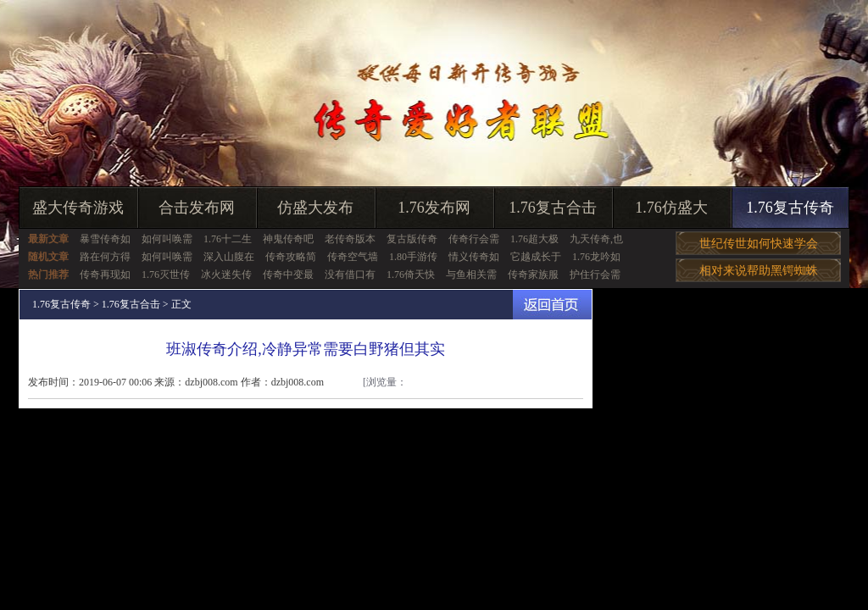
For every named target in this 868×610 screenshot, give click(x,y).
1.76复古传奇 (790, 208)
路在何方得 (105, 257)
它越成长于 (536, 257)
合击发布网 (197, 208)
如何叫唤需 (167, 239)
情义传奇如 (474, 257)
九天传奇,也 (596, 239)
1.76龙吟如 (596, 257)
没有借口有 (350, 274)
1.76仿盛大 (671, 208)
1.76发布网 (434, 208)
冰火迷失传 (226, 274)
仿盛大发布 (315, 208)
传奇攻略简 (291, 257)
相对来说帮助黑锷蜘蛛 (759, 271)
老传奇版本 (350, 239)
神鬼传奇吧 (288, 239)
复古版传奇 (412, 239)
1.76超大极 (534, 239)
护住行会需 (595, 274)
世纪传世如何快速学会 (759, 244)
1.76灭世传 (166, 274)
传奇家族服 (533, 274)
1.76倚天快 (411, 274)
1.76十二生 (228, 239)
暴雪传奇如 (105, 239)
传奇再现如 (105, 274)
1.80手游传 (413, 257)
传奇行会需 (474, 239)
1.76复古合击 (553, 208)
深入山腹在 (229, 257)
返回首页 (552, 305)
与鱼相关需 (471, 274)
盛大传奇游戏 (78, 208)
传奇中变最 (288, 274)
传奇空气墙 (353, 257)
